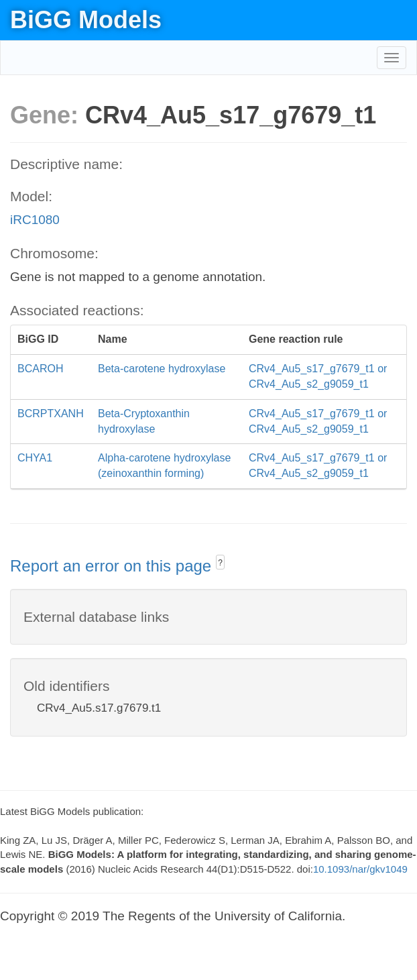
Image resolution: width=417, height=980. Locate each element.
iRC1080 (35, 220)
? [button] (220, 563)
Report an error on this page (113, 566)
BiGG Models (86, 20)
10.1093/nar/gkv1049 (360, 869)
